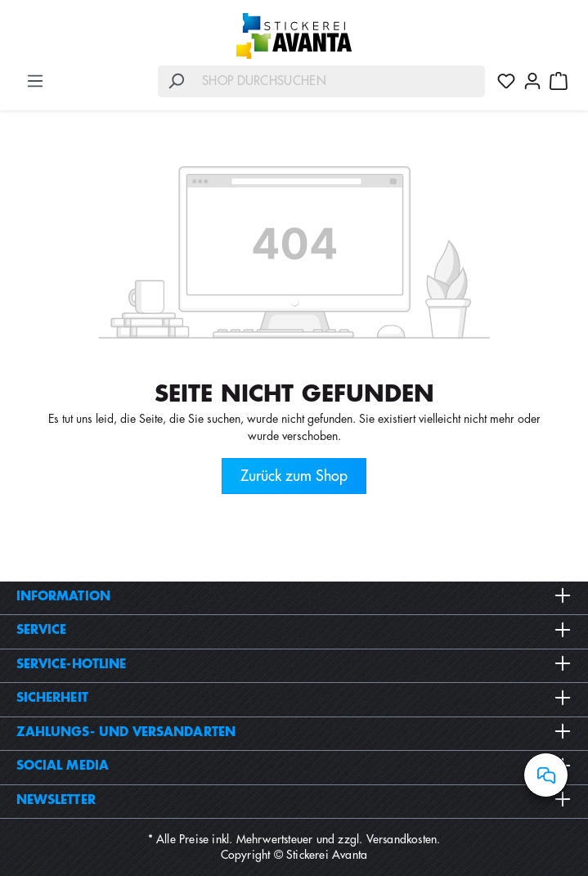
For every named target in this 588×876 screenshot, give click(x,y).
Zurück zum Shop (294, 476)
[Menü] (35, 81)
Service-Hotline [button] (294, 664)
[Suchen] (176, 81)
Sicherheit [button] (294, 698)
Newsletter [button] (294, 800)
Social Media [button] (294, 766)
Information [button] (294, 596)
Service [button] (294, 630)
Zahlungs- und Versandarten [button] (294, 732)
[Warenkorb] (559, 81)
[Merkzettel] (506, 81)
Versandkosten (402, 839)
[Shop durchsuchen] (340, 81)
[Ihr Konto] (532, 81)
